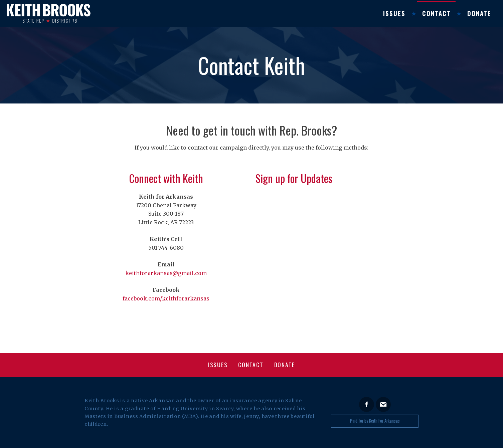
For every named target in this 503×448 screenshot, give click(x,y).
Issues (394, 13)
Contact (436, 13)
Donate (479, 13)
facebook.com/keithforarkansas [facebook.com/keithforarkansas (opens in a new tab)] (166, 298)
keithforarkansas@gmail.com (166, 273)
